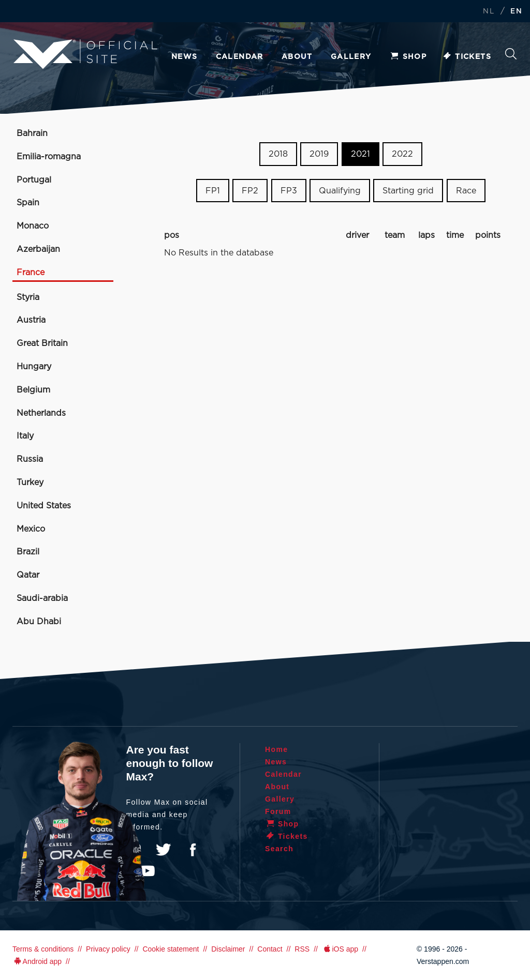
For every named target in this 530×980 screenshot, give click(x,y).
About (297, 57)
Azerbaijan (38, 249)
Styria (28, 297)
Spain (28, 203)
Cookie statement (171, 949)
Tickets (467, 57)
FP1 (213, 191)
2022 (402, 154)
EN (516, 12)
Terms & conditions (43, 949)
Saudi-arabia (42, 598)
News (185, 57)
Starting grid (408, 191)
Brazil (28, 552)
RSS (302, 949)
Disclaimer (228, 949)
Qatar (28, 575)
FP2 (250, 191)
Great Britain (42, 343)
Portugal (34, 180)
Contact (270, 949)
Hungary (34, 367)
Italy (25, 436)
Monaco (33, 226)
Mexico (31, 529)
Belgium (33, 390)
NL (489, 12)
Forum (278, 811)
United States (44, 506)
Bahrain (32, 133)
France (31, 273)
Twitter (164, 850)
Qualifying (340, 191)
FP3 (289, 191)
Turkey (30, 483)
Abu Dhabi (39, 622)
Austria (31, 320)
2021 (360, 154)
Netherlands (41, 413)
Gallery (351, 57)
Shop (408, 57)
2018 (278, 154)
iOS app (340, 949)
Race (466, 191)
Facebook (193, 850)
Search (511, 54)
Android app (37, 961)
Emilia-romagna (49, 157)
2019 (319, 154)
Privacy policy (108, 949)
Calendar (240, 57)
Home (277, 749)
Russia (30, 459)
